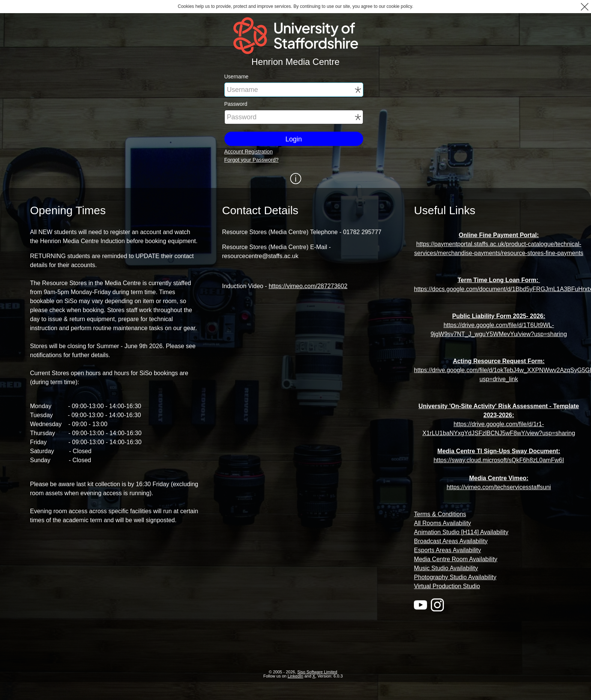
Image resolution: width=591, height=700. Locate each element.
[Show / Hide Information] (295, 179)
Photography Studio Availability (455, 577)
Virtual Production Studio (447, 586)
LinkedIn (296, 676)
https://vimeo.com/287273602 (308, 286)
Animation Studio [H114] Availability (461, 532)
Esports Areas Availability (447, 550)
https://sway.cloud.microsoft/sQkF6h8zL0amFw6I (499, 460)
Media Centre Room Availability (456, 559)
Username (237, 77)
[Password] (294, 117)
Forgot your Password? (252, 160)
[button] (584, 7)
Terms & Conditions (440, 514)
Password (236, 104)
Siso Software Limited (317, 672)
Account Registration (249, 152)
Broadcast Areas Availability (451, 541)
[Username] (294, 90)
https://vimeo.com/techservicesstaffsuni (499, 487)
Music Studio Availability (446, 568)
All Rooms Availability (442, 523)
